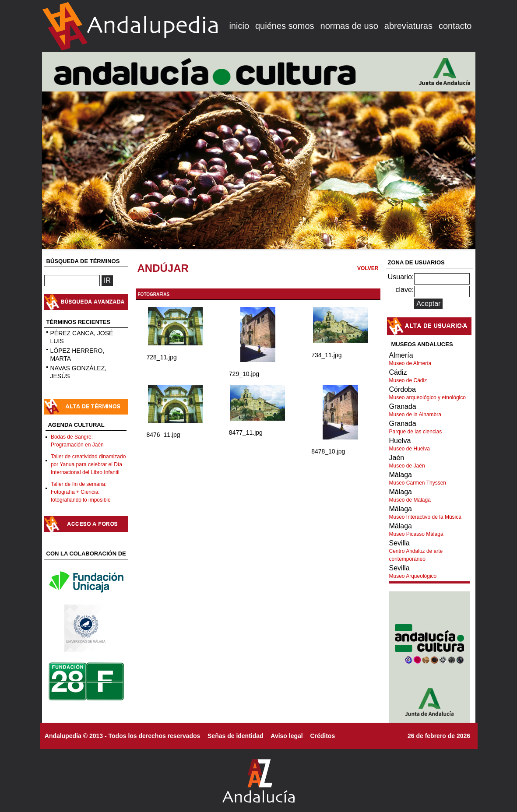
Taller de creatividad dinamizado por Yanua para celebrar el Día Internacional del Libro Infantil (88, 464)
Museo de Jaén (407, 466)
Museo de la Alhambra (415, 415)
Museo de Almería (410, 363)
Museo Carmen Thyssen (418, 483)
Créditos (322, 736)
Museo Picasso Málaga (416, 534)
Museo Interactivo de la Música (425, 517)
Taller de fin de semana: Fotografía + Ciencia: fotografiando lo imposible (81, 492)
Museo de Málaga (410, 500)
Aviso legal (287, 736)
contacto (455, 26)
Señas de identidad (236, 736)
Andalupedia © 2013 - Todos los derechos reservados (123, 736)
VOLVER (368, 268)
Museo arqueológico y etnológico (427, 397)
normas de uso (349, 26)
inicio (239, 26)
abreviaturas (408, 26)
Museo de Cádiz (408, 380)
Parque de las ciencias (416, 432)
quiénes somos (285, 26)
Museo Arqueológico (413, 576)
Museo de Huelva (410, 449)
